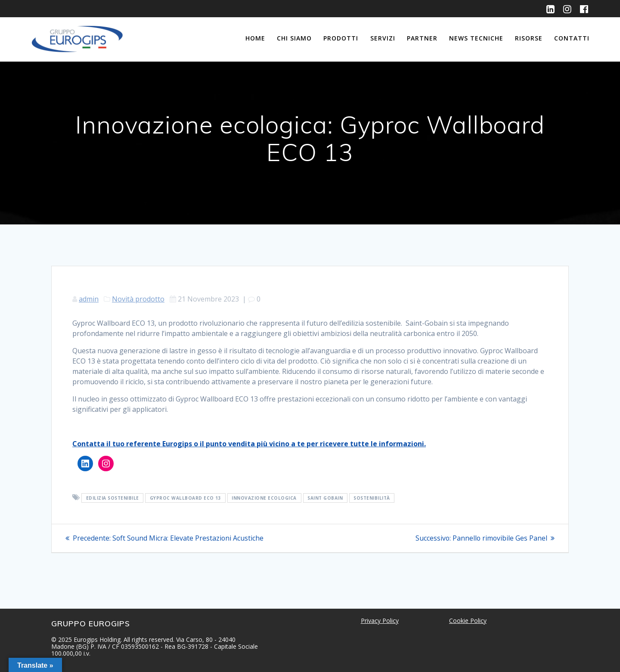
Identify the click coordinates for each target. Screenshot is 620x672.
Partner (422, 38)
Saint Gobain (325, 498)
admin (89, 299)
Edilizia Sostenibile (113, 498)
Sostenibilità (372, 498)
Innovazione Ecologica (264, 498)
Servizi (383, 38)
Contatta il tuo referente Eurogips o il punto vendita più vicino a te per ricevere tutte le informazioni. (249, 444)
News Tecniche (476, 38)
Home (255, 38)
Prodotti (341, 38)
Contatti (572, 38)
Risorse (529, 38)
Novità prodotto (138, 299)
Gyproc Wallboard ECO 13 (186, 498)
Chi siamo (294, 38)
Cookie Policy (468, 621)
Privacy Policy (380, 621)
